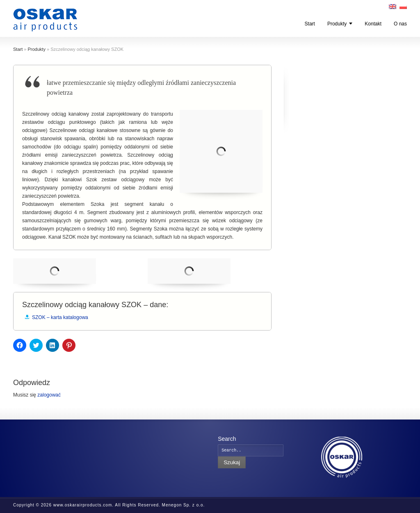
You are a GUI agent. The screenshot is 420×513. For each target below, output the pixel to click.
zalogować (49, 395)
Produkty (337, 24)
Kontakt (373, 24)
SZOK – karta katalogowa (60, 317)
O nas (400, 24)
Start (310, 24)
